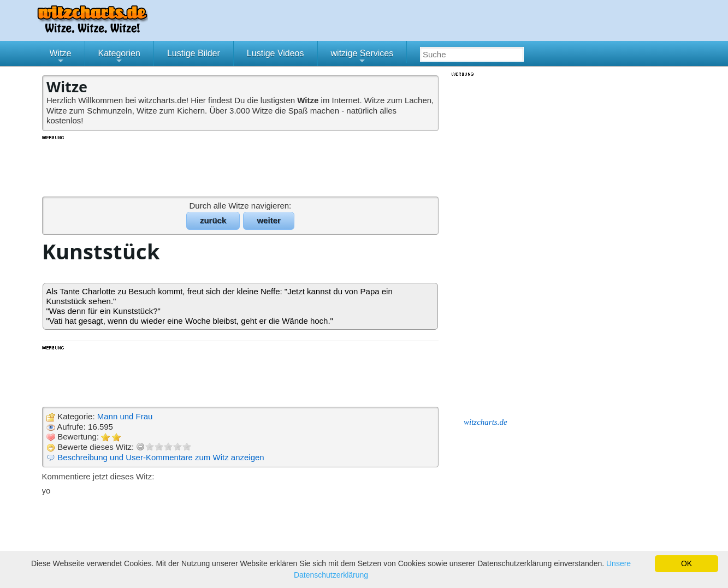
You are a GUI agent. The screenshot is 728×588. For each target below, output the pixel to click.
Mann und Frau (125, 416)
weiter (268, 220)
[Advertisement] (241, 165)
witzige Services (362, 57)
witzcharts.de (486, 422)
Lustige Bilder (194, 53)
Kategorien (119, 57)
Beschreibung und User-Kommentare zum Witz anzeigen (161, 457)
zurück (213, 220)
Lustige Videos (276, 53)
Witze (61, 57)
